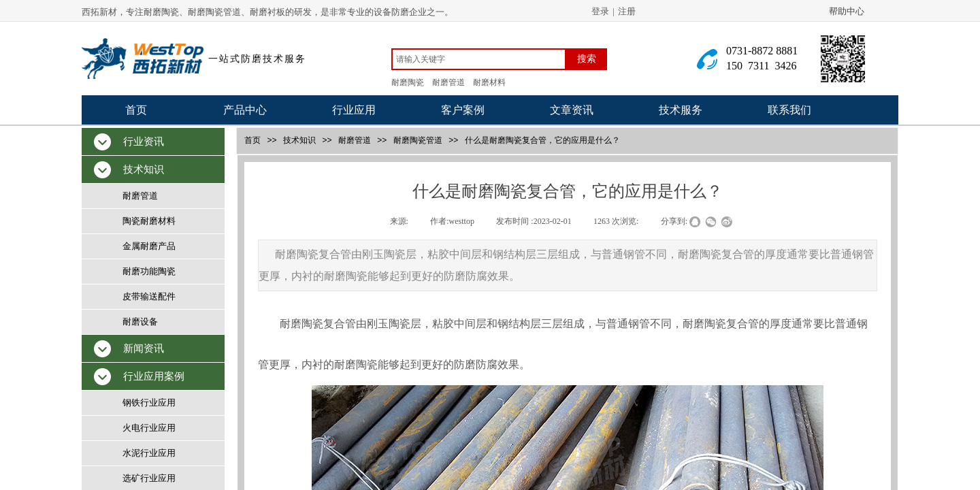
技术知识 (299, 140)
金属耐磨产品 (149, 246)
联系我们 (789, 110)
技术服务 (681, 110)
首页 (136, 110)
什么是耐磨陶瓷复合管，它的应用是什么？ (542, 140)
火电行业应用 (149, 428)
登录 (600, 11)
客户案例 (463, 110)
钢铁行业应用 (149, 403)
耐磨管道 (355, 140)
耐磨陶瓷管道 (418, 140)
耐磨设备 (140, 322)
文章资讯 (572, 110)
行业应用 (354, 110)
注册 (627, 11)
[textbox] (479, 59)
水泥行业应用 (149, 453)
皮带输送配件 (149, 296)
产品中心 (245, 110)
